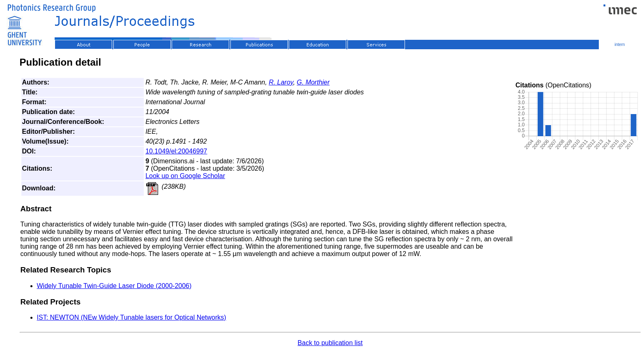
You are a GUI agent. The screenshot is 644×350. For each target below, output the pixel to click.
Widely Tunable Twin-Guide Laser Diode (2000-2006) (114, 286)
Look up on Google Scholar (185, 176)
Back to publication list (330, 343)
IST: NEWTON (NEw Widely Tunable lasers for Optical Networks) (132, 317)
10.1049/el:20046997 (176, 151)
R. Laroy (281, 82)
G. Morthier (313, 82)
